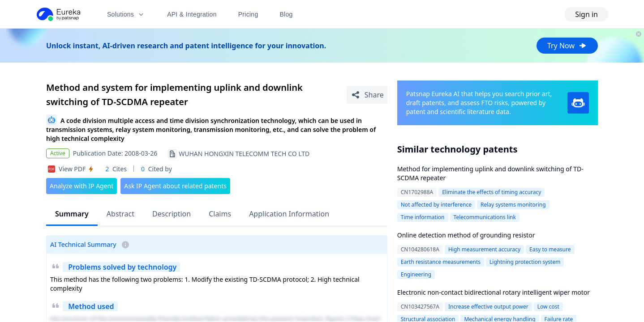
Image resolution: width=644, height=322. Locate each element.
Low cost (548, 307)
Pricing (248, 14)
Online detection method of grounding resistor (466, 235)
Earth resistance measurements (441, 262)
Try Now (567, 46)
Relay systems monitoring (513, 205)
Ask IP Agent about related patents (175, 186)
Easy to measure (550, 249)
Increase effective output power (488, 307)
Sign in (586, 14)
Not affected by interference (436, 205)
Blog (286, 14)
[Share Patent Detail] (367, 95)
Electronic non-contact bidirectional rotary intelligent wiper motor (494, 292)
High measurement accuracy (484, 249)
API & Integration (192, 14)
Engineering (416, 274)
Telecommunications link (485, 217)
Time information (423, 217)
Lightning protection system (525, 262)
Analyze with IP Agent (82, 186)
